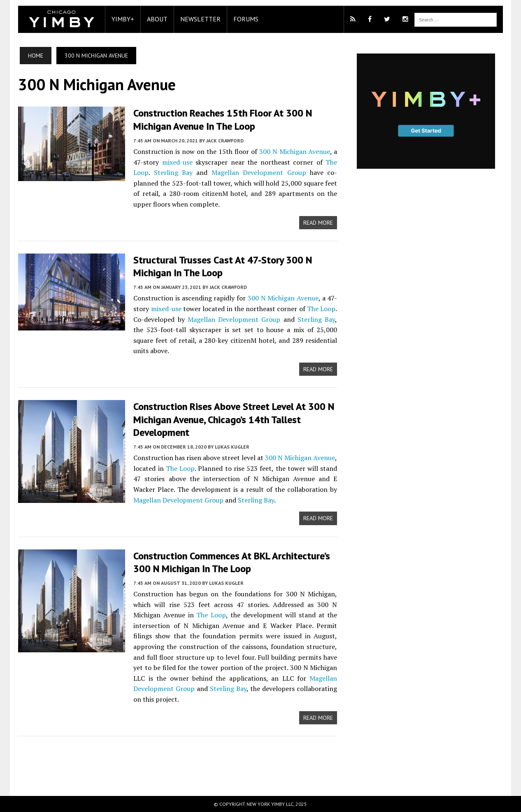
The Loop (321, 309)
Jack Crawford (225, 141)
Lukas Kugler (232, 447)
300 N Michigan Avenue (295, 151)
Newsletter (200, 19)
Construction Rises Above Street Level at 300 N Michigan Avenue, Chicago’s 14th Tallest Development (234, 419)
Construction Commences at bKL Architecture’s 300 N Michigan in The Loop (232, 562)
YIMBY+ (123, 19)
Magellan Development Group (259, 172)
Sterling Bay (173, 172)
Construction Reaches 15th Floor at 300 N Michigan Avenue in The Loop (223, 119)
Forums (246, 19)
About (157, 19)
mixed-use (177, 162)
